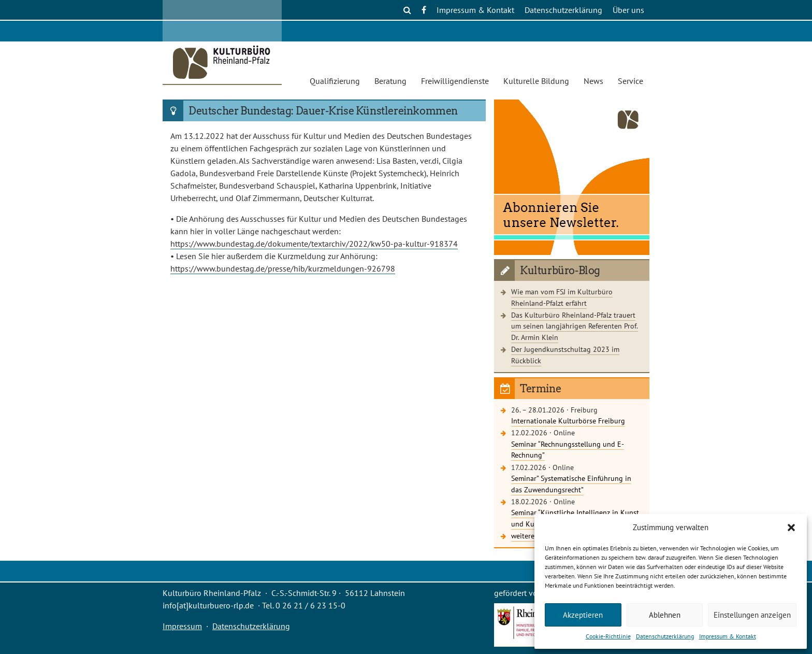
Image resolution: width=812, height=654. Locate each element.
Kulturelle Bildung (536, 81)
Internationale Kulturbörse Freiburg (568, 421)
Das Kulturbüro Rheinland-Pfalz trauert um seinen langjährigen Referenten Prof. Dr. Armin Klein (575, 326)
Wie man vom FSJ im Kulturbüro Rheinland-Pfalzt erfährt (562, 297)
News (593, 81)
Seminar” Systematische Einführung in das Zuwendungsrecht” (571, 484)
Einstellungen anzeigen (752, 615)
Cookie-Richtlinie (608, 636)
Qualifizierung (335, 81)
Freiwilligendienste (455, 81)
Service (630, 81)
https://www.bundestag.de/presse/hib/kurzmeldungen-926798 (283, 268)
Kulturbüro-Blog (560, 271)
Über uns (628, 10)
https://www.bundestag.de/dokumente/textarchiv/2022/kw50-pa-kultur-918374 (314, 244)
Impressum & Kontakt (728, 636)
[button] (791, 528)
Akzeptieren (583, 615)
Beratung (390, 81)
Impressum (182, 626)
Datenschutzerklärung (665, 636)
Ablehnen (665, 615)
